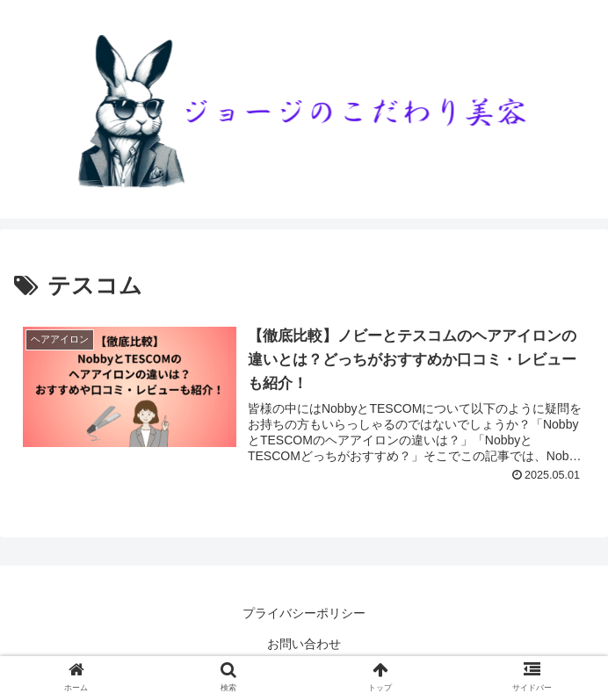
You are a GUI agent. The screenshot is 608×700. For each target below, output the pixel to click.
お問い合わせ (304, 644)
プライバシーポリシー (304, 613)
